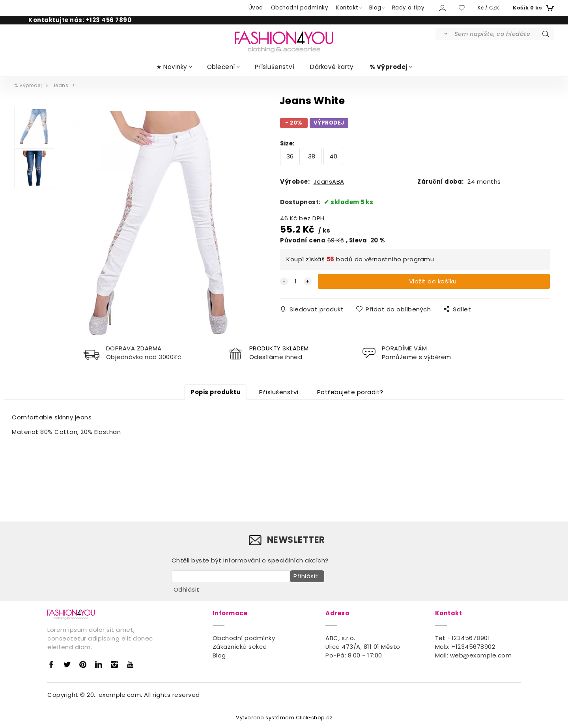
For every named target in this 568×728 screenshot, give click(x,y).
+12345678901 (469, 638)
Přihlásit (304, 578)
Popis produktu (216, 394)
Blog (375, 8)
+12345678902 (473, 647)
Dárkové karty (332, 67)
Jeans (61, 86)
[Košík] (532, 8)
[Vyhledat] (444, 34)
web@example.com (481, 656)
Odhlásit (187, 590)
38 (312, 156)
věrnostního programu (399, 259)
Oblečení (221, 67)
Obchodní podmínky (300, 8)
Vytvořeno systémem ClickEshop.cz (284, 718)
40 (333, 156)
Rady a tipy (408, 8)
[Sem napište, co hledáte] (504, 34)
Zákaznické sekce (240, 647)
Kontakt (347, 8)
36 (290, 156)
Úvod (256, 8)
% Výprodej (389, 67)
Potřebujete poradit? (350, 394)
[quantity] (296, 281)
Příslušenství (275, 67)
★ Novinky (172, 67)
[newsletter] (231, 579)
